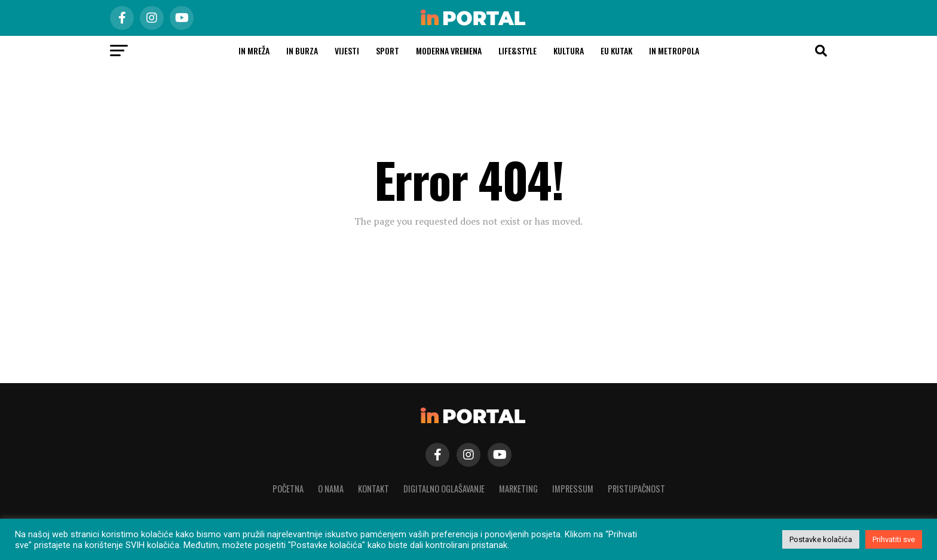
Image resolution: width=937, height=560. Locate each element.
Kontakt (373, 489)
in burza (302, 51)
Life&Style (518, 51)
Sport (388, 51)
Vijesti (347, 51)
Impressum (573, 489)
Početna (288, 489)
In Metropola (674, 51)
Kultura (569, 51)
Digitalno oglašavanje (444, 489)
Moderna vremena (449, 51)
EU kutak (616, 51)
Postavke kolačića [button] (821, 539)
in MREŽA (254, 51)
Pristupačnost (636, 489)
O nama (331, 489)
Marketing (518, 489)
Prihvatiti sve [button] (894, 539)
